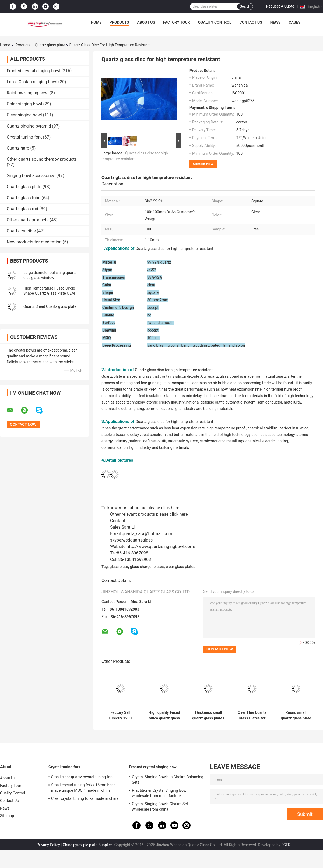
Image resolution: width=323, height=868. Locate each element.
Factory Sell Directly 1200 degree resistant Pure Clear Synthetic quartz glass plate (120, 715)
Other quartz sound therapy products (42, 159)
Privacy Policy (48, 845)
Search (245, 6)
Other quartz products (28, 220)
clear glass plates (180, 567)
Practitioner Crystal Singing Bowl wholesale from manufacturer (160, 793)
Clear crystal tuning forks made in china (85, 798)
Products (119, 22)
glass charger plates (147, 567)
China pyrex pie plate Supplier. (88, 845)
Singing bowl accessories (31, 176)
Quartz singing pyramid (29, 126)
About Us (146, 22)
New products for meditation (34, 242)
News (275, 22)
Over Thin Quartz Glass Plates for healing (252, 715)
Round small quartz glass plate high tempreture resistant (296, 715)
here (175, 508)
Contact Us (251, 22)
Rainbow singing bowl (28, 93)
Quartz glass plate (50, 45)
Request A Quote (280, 6)
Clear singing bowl (24, 115)
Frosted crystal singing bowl (34, 71)
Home (96, 22)
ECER (286, 845)
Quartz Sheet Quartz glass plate (50, 306)
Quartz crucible (21, 231)
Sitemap (7, 816)
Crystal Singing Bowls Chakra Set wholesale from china (160, 807)
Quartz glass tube (24, 198)
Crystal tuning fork (24, 137)
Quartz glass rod (22, 209)
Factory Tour (177, 22)
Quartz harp (18, 148)
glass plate (119, 567)
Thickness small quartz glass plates (208, 715)
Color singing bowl (24, 104)
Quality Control (215, 22)
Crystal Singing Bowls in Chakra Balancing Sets (168, 780)
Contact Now (203, 164)
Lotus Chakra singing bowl (32, 82)
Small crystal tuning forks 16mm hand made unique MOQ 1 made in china (83, 788)
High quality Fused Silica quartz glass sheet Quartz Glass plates (164, 715)
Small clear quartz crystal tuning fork (82, 777)
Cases (294, 22)
